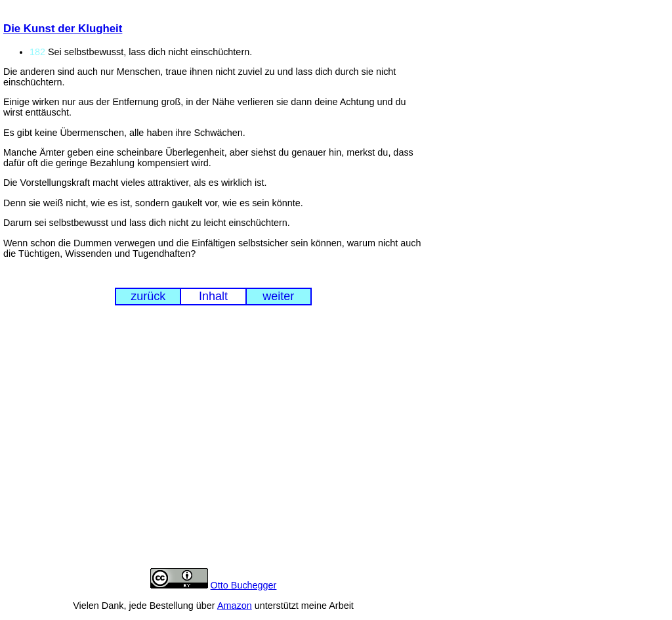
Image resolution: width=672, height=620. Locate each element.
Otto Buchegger (244, 585)
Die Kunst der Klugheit (63, 29)
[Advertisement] (213, 447)
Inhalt (213, 296)
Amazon (235, 606)
